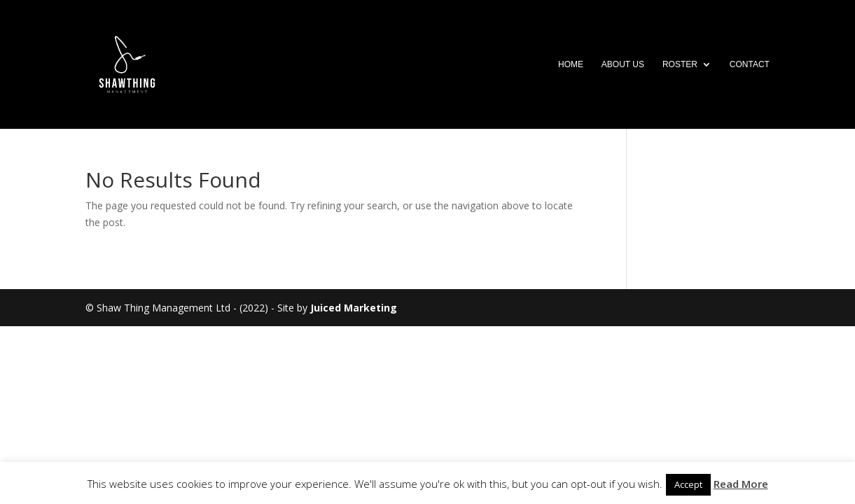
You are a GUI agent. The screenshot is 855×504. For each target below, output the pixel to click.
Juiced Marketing (354, 308)
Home (571, 64)
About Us (623, 64)
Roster (680, 64)
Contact (750, 64)
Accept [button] (688, 484)
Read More (741, 484)
